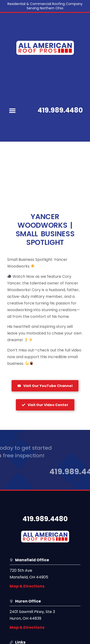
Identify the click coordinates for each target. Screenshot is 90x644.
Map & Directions (27, 586)
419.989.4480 (60, 110)
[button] (12, 110)
